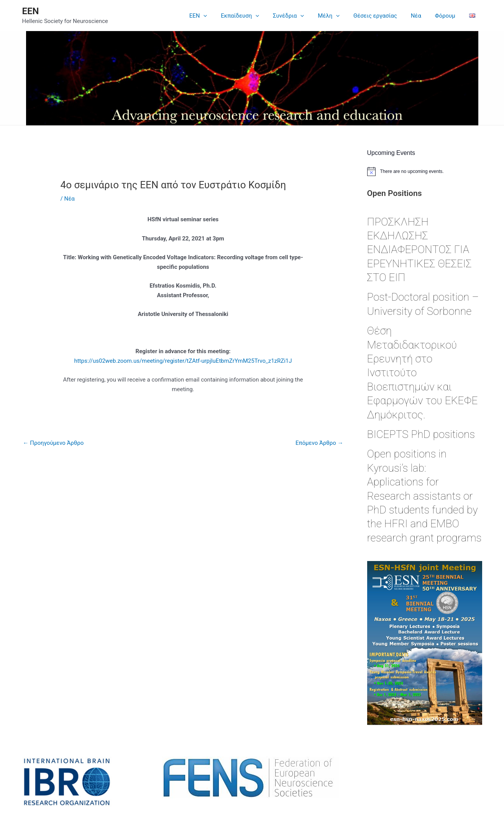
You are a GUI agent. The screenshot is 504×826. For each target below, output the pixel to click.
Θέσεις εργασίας (383, 16)
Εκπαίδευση (254, 16)
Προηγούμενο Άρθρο (53, 443)
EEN (215, 16)
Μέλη (339, 16)
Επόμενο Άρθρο (319, 443)
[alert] (425, 171)
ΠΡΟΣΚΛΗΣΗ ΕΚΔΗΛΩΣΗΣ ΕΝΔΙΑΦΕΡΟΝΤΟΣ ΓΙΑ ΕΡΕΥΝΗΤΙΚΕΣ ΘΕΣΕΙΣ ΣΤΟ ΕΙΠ (419, 250)
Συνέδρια (301, 16)
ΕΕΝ (31, 11)
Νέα (421, 16)
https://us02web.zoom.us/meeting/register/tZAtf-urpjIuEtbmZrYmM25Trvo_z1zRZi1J (183, 361)
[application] (220, 16)
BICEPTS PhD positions (421, 434)
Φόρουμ (448, 16)
